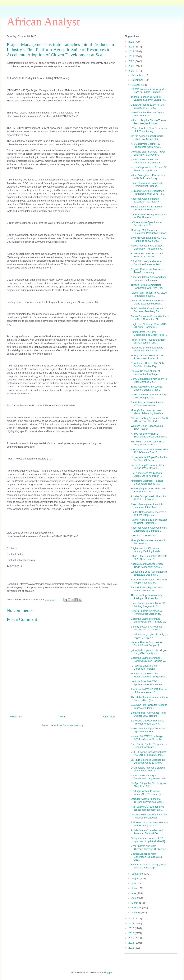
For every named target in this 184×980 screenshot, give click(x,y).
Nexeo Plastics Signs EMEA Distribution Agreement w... (147, 247)
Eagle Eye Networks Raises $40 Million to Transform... (149, 326)
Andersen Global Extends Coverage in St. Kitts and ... (147, 161)
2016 (132, 933)
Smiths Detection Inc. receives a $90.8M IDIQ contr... (149, 514)
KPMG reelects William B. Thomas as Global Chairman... (149, 435)
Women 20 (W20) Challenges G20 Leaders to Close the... (147, 738)
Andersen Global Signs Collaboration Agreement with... (149, 777)
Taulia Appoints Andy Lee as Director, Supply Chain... (146, 388)
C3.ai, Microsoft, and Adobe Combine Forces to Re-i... (146, 263)
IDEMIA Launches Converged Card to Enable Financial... (147, 91)
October (136, 85)
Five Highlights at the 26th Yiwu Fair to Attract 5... (148, 490)
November (138, 80)
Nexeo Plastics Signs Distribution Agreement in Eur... (149, 730)
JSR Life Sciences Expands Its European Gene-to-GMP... (148, 761)
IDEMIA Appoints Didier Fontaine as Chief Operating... (149, 521)
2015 (132, 938)
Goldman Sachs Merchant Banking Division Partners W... (149, 620)
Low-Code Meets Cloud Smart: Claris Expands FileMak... (148, 302)
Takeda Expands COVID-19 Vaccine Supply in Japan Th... (149, 98)
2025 (132, 47)
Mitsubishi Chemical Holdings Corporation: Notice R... (147, 482)
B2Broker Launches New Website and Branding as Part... (149, 824)
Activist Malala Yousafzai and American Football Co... (147, 832)
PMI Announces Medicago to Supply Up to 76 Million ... (147, 474)
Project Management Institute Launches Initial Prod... (147, 506)
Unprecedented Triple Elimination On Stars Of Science (149, 459)
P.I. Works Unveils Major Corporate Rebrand (144, 667)
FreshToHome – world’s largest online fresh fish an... (148, 341)
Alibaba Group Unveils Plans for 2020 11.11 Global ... (148, 498)
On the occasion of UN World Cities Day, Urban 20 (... (147, 137)
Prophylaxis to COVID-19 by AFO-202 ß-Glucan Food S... (150, 451)
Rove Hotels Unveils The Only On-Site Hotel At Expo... (147, 365)
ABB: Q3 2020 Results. (144, 536)
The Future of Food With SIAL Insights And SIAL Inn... (147, 443)
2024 (132, 51)
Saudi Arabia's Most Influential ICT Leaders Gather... (147, 404)
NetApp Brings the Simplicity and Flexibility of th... (149, 785)
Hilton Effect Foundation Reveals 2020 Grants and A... (149, 558)
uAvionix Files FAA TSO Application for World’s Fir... (147, 683)
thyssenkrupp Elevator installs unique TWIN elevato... (147, 467)
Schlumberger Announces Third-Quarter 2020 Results (149, 714)
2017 (132, 928)
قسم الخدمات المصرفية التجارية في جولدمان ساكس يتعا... (149, 652)
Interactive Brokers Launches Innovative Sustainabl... (147, 349)
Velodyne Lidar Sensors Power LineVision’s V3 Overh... (148, 153)
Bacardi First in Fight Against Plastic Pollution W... (147, 589)
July (134, 883)
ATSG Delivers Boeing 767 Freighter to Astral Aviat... (146, 145)
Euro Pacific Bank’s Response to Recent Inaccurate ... (149, 746)
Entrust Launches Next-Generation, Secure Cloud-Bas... (147, 857)
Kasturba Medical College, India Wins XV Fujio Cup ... (148, 866)
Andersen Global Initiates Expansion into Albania (145, 200)
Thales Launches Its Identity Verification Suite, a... (146, 208)
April (134, 898)
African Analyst (43, 22)
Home (63, 717)
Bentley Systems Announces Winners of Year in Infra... (147, 628)
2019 (132, 918)
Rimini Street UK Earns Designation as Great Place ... (149, 333)
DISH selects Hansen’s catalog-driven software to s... (148, 769)
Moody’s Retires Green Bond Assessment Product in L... (147, 357)
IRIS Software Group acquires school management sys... (147, 808)
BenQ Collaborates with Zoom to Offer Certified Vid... (149, 380)
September (138, 874)
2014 (132, 943)
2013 (132, 948)
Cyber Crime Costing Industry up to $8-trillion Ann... (149, 216)
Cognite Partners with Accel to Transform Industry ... (147, 271)
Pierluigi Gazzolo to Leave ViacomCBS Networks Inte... (148, 793)
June (135, 888)
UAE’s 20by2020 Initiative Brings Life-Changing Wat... (149, 396)
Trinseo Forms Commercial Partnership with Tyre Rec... (147, 286)
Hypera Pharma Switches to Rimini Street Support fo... (146, 612)
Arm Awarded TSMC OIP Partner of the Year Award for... (149, 691)
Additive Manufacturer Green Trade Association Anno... (147, 565)
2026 (132, 42)
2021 (132, 66)
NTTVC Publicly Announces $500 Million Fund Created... (149, 420)
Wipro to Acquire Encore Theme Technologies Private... (148, 122)
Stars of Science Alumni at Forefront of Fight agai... (145, 372)
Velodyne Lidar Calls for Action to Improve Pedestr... (149, 706)
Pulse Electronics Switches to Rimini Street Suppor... (147, 185)
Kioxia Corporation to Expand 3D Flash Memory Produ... (149, 169)
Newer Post (16, 717)
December (138, 75)
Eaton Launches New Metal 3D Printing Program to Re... (148, 605)
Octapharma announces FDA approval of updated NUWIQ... (149, 840)
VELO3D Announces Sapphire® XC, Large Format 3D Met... (148, 754)
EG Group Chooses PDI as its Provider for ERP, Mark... (147, 722)
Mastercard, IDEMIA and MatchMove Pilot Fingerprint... (149, 675)
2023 (132, 56)
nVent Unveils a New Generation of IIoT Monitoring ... (149, 130)
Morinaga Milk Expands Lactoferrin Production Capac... (149, 232)
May (134, 893)
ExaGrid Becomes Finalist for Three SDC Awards (147, 255)
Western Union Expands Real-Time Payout (147, 427)
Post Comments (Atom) (70, 725)
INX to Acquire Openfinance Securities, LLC (146, 224)
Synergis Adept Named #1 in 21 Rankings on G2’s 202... (148, 239)
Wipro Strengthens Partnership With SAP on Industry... (148, 177)
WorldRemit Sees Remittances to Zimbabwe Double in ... (149, 573)
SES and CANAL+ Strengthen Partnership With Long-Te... (147, 192)
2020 (132, 71)
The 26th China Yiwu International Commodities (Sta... (149, 699)
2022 (132, 61)
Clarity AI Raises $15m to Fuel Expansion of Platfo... (147, 106)
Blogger (108, 972)
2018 (132, 923)
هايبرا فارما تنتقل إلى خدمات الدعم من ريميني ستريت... (149, 636)
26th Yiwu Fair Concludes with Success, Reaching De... (147, 310)
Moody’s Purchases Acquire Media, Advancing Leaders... (148, 412)
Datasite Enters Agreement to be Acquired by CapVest (149, 816)
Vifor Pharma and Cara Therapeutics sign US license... (149, 847)
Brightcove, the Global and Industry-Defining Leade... (146, 550)
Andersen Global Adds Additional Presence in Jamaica (149, 279)
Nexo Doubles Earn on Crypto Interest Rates (147, 114)
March (135, 903)
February (137, 908)
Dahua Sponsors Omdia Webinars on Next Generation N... (150, 318)
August (136, 878)
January (136, 913)
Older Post (109, 717)
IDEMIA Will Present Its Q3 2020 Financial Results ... (149, 294)
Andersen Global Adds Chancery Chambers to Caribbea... (149, 529)
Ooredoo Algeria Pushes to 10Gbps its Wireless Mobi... (147, 800)
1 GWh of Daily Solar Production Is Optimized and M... (149, 581)
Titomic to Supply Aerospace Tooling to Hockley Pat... (146, 597)
